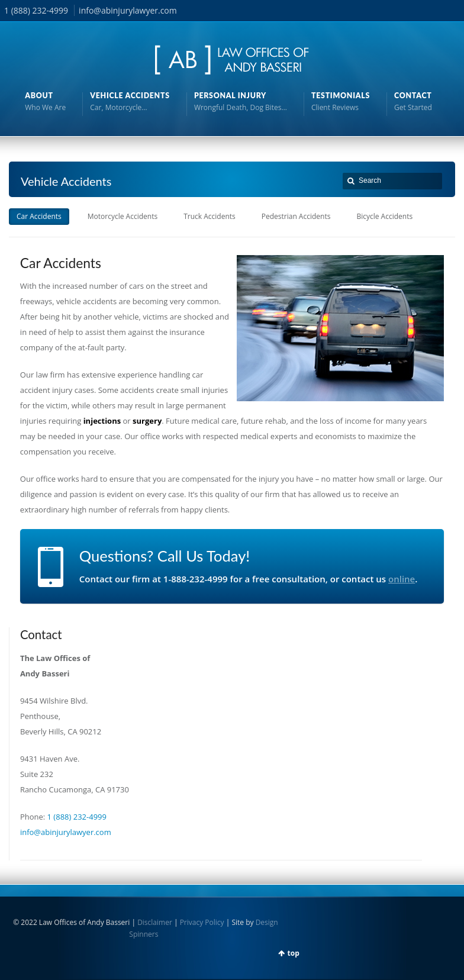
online (402, 579)
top (294, 953)
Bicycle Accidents (384, 216)
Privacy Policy (202, 922)
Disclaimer (155, 922)
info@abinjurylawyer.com (128, 10)
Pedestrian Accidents (296, 216)
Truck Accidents (210, 216)
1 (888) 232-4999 (36, 10)
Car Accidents (39, 216)
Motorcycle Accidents (123, 216)
